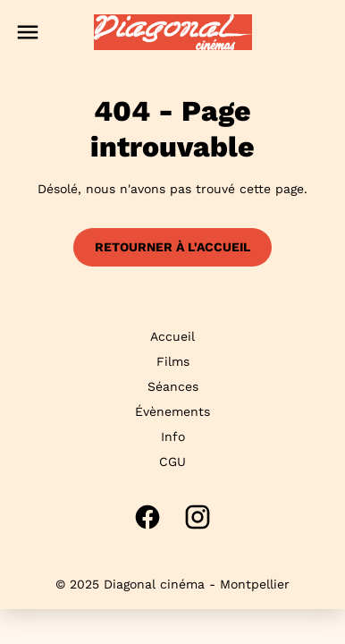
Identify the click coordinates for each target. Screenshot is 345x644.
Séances (173, 386)
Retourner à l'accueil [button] (172, 247)
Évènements (172, 411)
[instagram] (198, 517)
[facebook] (147, 517)
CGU (172, 462)
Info (173, 436)
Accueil (172, 336)
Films (173, 361)
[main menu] (28, 32)
